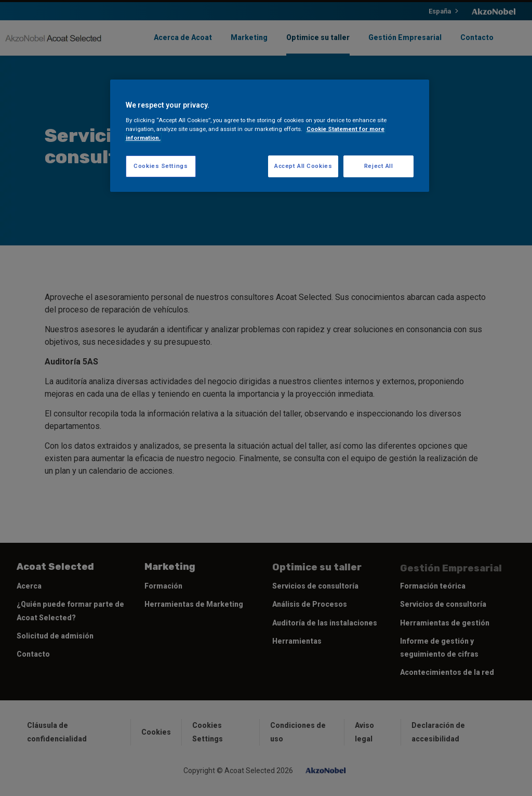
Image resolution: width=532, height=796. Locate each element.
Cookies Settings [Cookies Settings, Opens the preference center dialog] (161, 166)
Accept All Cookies (303, 166)
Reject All (379, 166)
